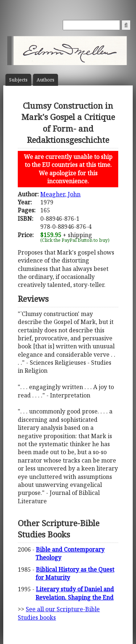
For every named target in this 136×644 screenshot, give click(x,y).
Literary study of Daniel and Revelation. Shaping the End (75, 593)
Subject (18, 80)
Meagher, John (60, 194)
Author (46, 80)
